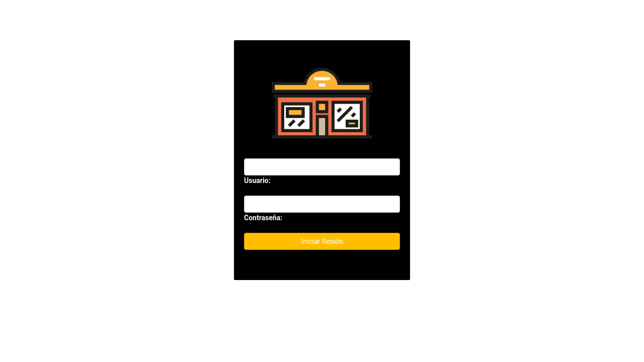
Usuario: (257, 180)
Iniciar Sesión (322, 241)
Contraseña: (263, 218)
